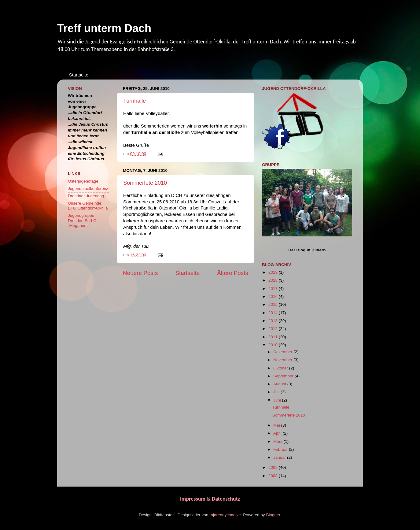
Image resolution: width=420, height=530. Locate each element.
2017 (274, 289)
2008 (274, 476)
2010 (274, 345)
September (284, 376)
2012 (274, 329)
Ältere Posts (233, 273)
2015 (274, 304)
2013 (274, 321)
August (280, 384)
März (278, 441)
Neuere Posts (140, 273)
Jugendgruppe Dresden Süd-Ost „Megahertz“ (84, 220)
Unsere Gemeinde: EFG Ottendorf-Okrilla (88, 206)
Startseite (79, 75)
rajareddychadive (225, 515)
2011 (274, 337)
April (278, 433)
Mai (277, 425)
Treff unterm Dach (104, 28)
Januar (280, 457)
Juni (278, 400)
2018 (274, 280)
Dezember (283, 352)
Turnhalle (134, 101)
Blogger (273, 515)
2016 (274, 297)
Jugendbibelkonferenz (88, 189)
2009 (274, 467)
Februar (281, 449)
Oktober (281, 368)
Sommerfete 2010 (145, 183)
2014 (274, 313)
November (283, 360)
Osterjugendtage (83, 181)
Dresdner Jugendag (86, 196)
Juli (277, 392)
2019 (274, 272)
